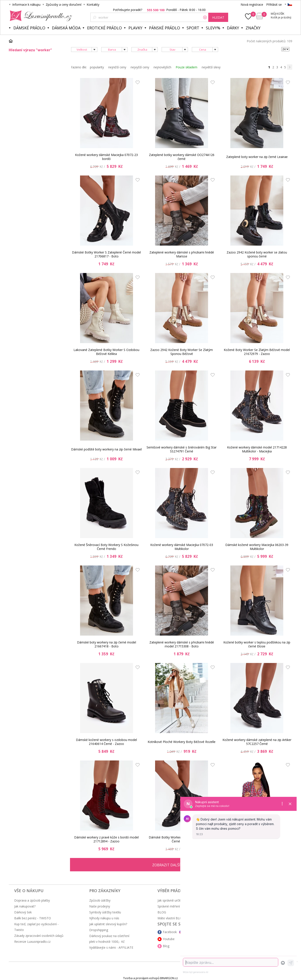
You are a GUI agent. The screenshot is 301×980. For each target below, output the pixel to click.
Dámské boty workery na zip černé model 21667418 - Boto (107, 644)
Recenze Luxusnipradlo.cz (32, 942)
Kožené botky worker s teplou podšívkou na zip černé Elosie (257, 644)
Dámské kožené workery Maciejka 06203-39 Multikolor (257, 547)
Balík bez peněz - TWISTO (33, 918)
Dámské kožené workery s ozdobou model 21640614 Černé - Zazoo (106, 742)
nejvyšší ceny (140, 67)
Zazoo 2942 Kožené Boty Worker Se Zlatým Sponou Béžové (182, 352)
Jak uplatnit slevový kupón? (108, 924)
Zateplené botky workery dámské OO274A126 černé (182, 157)
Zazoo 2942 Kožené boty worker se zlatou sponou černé (257, 254)
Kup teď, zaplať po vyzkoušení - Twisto (36, 927)
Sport (193, 28)
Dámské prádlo (29, 28)
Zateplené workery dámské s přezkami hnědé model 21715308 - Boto (182, 644)
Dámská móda (66, 28)
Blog (166, 946)
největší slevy (211, 67)
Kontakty (93, 4)
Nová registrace (252, 4)
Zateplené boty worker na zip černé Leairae (257, 157)
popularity (97, 67)
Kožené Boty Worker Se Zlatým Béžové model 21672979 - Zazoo (257, 352)
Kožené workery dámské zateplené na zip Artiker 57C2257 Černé (257, 742)
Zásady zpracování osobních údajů (39, 936)
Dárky (233, 28)
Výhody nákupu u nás (104, 918)
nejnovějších (162, 67)
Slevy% (213, 28)
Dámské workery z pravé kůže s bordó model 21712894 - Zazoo (106, 839)
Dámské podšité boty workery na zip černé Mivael (106, 449)
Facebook (170, 932)
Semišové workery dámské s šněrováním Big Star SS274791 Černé (182, 449)
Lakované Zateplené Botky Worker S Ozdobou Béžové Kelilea (106, 352)
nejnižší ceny (117, 67)
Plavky (135, 28)
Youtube (169, 939)
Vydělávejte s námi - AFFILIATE (111, 947)
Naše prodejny (100, 906)
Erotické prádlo (104, 28)
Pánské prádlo (164, 28)
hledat (218, 17)
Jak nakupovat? (25, 906)
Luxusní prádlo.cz (40, 16)
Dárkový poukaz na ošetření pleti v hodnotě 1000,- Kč (109, 939)
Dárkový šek (23, 912)
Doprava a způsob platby (32, 900)
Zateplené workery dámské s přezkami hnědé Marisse (182, 254)
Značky (253, 28)
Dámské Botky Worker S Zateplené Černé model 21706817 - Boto (106, 254)
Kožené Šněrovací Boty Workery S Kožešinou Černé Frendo (106, 547)
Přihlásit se (274, 4)
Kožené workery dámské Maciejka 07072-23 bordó (106, 157)
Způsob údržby (100, 900)
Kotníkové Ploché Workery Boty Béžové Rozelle (182, 742)
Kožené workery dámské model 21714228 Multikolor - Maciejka (257, 449)
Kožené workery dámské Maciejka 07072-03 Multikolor (182, 547)
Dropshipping (99, 930)
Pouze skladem (186, 67)
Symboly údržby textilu (105, 912)
